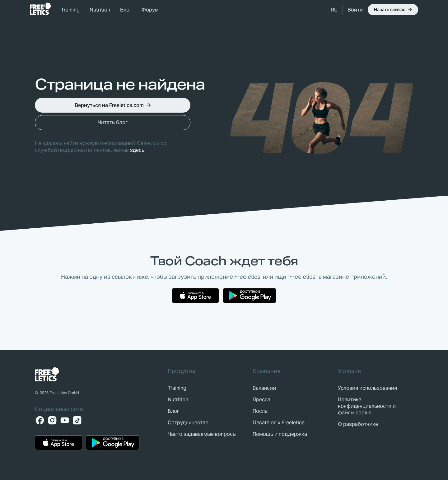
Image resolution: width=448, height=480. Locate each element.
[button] (334, 10)
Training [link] (70, 10)
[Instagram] (52, 420)
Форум (150, 10)
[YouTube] (65, 420)
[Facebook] (40, 420)
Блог (126, 10)
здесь (137, 150)
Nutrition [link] (100, 10)
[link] (40, 9)
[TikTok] (77, 420)
